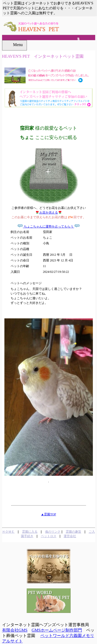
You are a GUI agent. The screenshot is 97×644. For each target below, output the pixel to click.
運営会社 (70, 536)
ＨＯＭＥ (8, 532)
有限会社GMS (15, 630)
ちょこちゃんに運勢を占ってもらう (49, 226)
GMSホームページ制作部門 (57, 630)
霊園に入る (30, 532)
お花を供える (49, 213)
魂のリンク (53, 532)
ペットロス (49, 536)
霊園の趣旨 (73, 532)
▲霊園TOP (48, 514)
